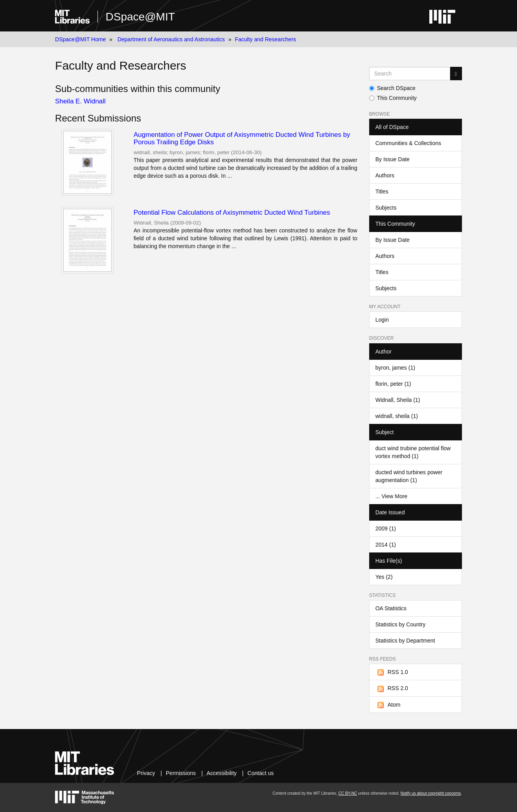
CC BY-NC (348, 793)
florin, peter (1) (393, 384)
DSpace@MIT (140, 17)
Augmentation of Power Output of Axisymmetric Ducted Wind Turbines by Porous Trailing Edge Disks (242, 138)
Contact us (260, 773)
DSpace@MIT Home (80, 39)
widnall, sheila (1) (397, 416)
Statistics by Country (401, 624)
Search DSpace (392, 88)
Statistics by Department (405, 641)
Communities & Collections (408, 143)
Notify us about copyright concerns (431, 793)
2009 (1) (386, 528)
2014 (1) (386, 545)
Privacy (146, 773)
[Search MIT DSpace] (410, 74)
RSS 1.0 (392, 672)
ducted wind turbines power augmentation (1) (409, 476)
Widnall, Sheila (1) (398, 400)
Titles (382, 191)
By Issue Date (393, 159)
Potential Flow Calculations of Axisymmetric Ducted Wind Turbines (232, 213)
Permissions (181, 773)
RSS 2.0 (392, 689)
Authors (385, 175)
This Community (393, 98)
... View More (391, 496)
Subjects (386, 208)
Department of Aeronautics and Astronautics (171, 39)
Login (382, 320)
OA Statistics (391, 608)
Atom (388, 705)
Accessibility (222, 773)
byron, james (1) (395, 368)
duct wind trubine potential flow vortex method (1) (413, 452)
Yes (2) (384, 577)
